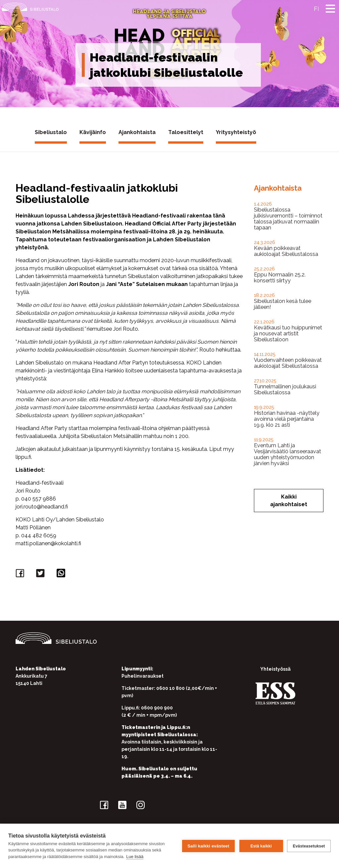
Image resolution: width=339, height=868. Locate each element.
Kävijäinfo (93, 132)
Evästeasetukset (309, 846)
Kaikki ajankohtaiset (289, 501)
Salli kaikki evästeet (208, 846)
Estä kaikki (261, 846)
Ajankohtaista (137, 132)
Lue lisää (135, 857)
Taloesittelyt (186, 132)
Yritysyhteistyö (236, 132)
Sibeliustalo (51, 132)
